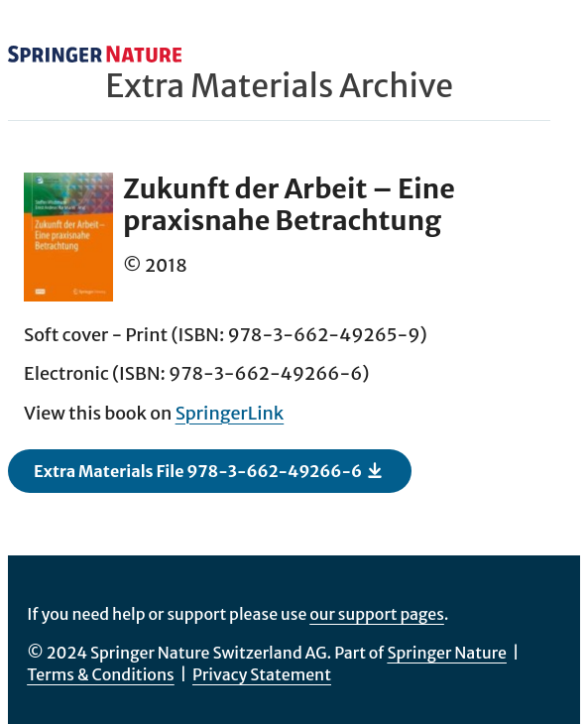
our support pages (377, 614)
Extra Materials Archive (279, 86)
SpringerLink (230, 413)
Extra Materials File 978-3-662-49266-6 (209, 470)
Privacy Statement (262, 674)
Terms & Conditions (101, 674)
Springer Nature (447, 653)
